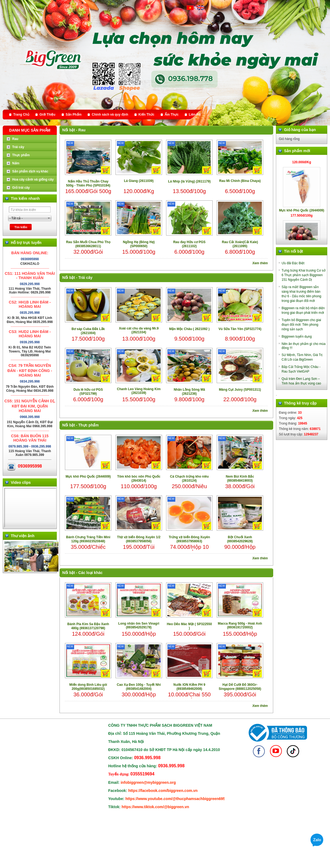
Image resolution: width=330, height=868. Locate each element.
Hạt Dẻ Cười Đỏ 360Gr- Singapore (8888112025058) (240, 687)
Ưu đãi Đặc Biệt (293, 263)
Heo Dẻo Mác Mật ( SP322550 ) (189, 626)
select (49, 218)
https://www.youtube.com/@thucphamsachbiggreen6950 (176, 799)
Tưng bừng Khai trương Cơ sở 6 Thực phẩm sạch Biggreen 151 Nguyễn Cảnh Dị (303, 275)
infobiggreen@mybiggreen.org (148, 782)
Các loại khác (91, 573)
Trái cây (85, 278)
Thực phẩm (89, 425)
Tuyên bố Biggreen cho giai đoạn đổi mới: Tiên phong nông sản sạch (301, 325)
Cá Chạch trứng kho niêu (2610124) (189, 479)
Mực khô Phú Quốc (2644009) (88, 477)
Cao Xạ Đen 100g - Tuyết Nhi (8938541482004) (139, 687)
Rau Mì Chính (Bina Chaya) (240, 181)
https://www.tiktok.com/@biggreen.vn (156, 807)
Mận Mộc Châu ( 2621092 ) (189, 329)
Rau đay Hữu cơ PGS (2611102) (189, 244)
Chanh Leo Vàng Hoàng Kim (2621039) (139, 391)
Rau (82, 130)
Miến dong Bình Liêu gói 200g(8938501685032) (88, 687)
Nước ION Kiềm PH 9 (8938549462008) (189, 687)
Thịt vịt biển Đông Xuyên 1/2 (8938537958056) (139, 539)
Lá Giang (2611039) (139, 181)
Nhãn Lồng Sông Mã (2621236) (189, 392)
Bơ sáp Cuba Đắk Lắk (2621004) (88, 331)
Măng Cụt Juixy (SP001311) (240, 390)
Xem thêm (260, 263)
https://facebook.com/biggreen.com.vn (163, 791)
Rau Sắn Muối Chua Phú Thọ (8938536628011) (88, 244)
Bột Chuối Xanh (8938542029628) (240, 539)
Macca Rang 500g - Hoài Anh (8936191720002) (240, 625)
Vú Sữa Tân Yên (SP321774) (240, 329)
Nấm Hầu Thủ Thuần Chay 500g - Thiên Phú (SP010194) (88, 183)
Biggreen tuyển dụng (297, 337)
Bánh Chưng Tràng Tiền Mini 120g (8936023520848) (88, 539)
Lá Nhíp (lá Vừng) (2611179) (189, 181)
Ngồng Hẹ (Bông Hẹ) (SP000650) (139, 244)
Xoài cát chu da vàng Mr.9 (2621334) (139, 330)
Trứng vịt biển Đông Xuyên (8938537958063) (189, 539)
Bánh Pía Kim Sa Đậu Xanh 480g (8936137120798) (88, 626)
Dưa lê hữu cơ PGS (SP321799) (88, 392)
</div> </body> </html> (30, 508)
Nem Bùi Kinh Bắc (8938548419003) (240, 479)
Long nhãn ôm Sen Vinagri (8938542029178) (139, 625)
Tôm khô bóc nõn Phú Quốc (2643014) (139, 479)
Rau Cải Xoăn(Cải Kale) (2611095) (240, 244)
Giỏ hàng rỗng (289, 139)
